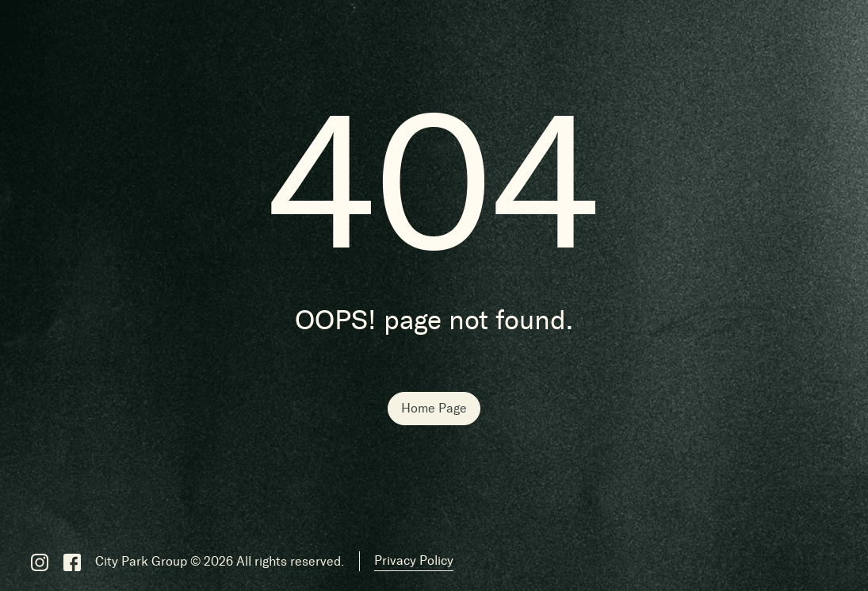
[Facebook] (72, 562)
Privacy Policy (414, 560)
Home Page (434, 408)
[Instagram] (40, 562)
